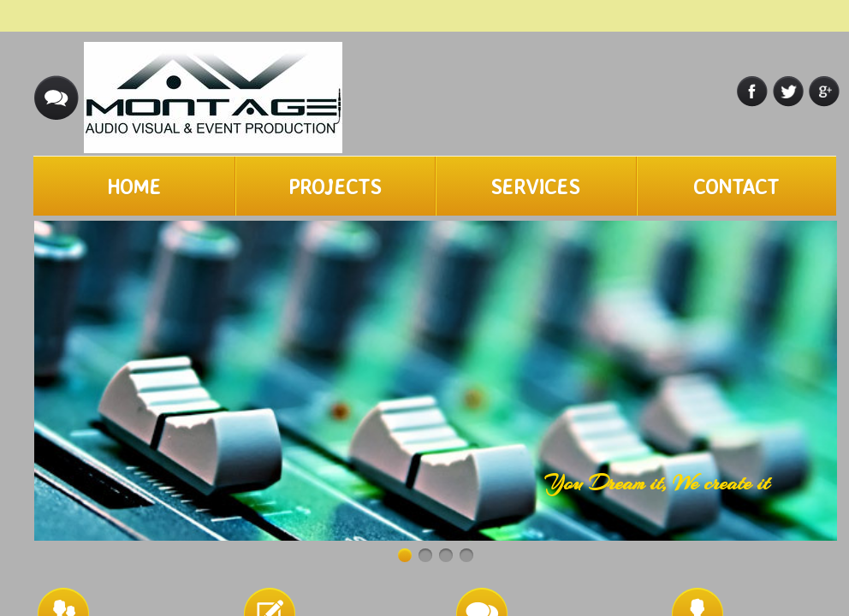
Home (134, 187)
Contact (736, 187)
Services (535, 187)
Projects (335, 187)
